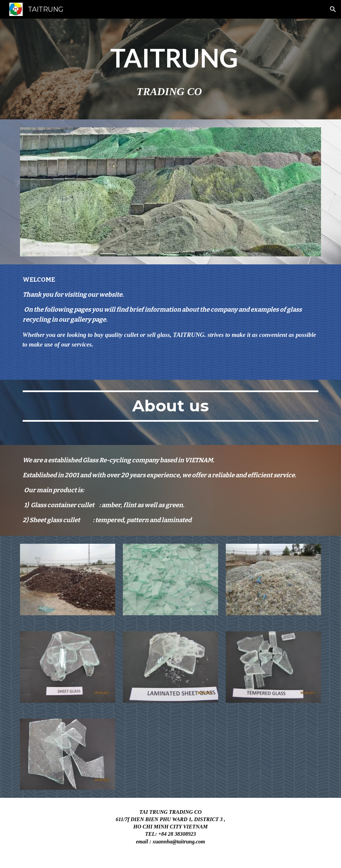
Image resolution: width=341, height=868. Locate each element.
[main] (171, 69)
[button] (333, 9)
